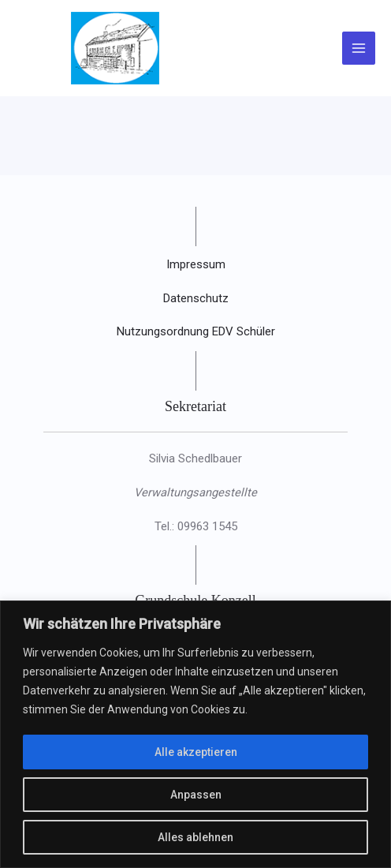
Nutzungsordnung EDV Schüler (196, 331)
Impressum (196, 264)
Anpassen (196, 795)
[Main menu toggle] (359, 49)
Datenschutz (196, 298)
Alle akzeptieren (196, 752)
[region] (195, 734)
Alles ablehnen (195, 837)
